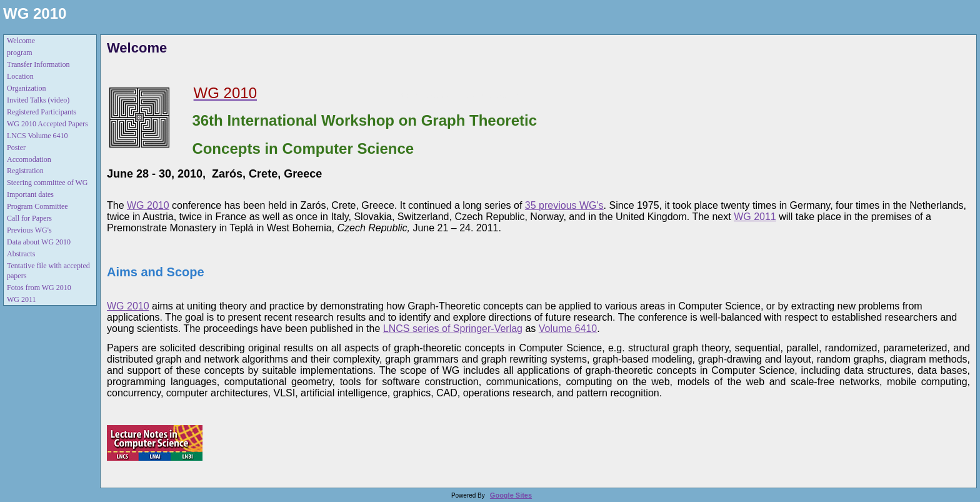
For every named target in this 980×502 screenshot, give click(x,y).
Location (20, 76)
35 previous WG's (564, 205)
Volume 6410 (568, 329)
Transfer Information (38, 64)
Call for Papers (29, 218)
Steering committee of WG (47, 183)
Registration (25, 171)
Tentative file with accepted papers (48, 271)
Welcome (21, 41)
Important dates (30, 194)
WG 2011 (22, 299)
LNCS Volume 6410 (37, 136)
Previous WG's (29, 230)
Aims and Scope (156, 272)
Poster (16, 148)
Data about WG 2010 (39, 242)
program (20, 53)
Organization (26, 88)
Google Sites (511, 495)
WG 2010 (35, 13)
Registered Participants (42, 112)
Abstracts (21, 254)
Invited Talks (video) (38, 100)
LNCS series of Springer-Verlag (453, 329)
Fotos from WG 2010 (39, 288)
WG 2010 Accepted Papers (47, 124)
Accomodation (29, 159)
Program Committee (37, 206)
